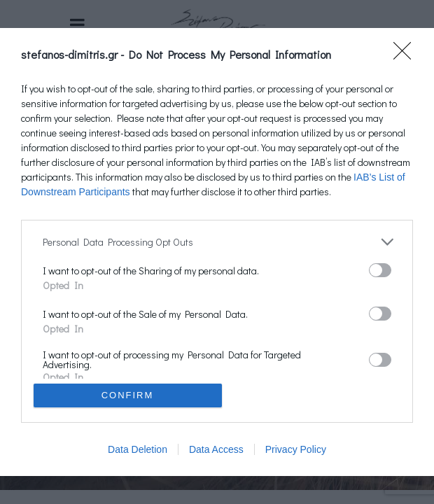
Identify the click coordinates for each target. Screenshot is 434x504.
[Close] (407, 55)
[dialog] (217, 252)
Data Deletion (138, 449)
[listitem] (217, 242)
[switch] (380, 270)
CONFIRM (128, 395)
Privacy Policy (296, 449)
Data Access (216, 449)
